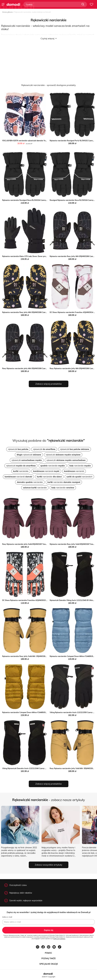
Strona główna (7, 12)
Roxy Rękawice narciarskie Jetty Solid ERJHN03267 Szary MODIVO (28, 544)
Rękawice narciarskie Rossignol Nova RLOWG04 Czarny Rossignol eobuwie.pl (32, 200)
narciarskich (79, 477)
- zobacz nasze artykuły (49, 800)
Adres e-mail (7, 917)
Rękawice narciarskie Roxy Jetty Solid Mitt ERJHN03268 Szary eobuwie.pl (31, 656)
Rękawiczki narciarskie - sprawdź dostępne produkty (49, 85)
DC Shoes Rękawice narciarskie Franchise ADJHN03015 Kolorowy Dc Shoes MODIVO (35, 600)
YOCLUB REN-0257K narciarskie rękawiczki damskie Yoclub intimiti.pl (29, 141)
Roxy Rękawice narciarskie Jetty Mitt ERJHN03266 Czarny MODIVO (28, 368)
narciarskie (53, 466)
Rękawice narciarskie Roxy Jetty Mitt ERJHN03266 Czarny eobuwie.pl (29, 312)
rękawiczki (18, 449)
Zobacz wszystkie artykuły (49, 865)
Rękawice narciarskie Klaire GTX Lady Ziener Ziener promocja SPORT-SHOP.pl (33, 256)
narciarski (46, 471)
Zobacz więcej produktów (49, 384)
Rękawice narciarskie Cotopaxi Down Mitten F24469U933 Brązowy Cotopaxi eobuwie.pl (37, 712)
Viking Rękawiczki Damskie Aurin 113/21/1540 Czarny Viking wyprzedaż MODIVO (34, 768)
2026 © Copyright (48, 977)
